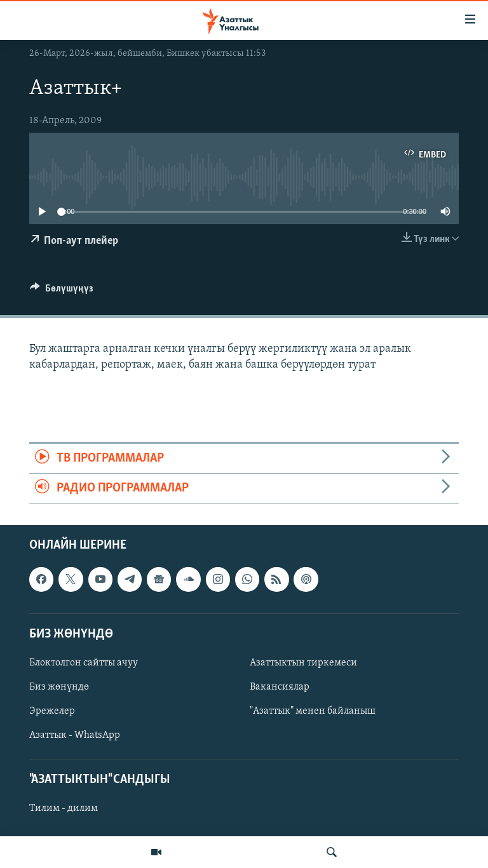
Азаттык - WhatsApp (75, 735)
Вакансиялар (280, 687)
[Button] (62, 291)
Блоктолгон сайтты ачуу (84, 663)
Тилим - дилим (64, 809)
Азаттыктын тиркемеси (303, 663)
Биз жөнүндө (59, 687)
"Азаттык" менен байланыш (313, 711)
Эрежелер (52, 711)
